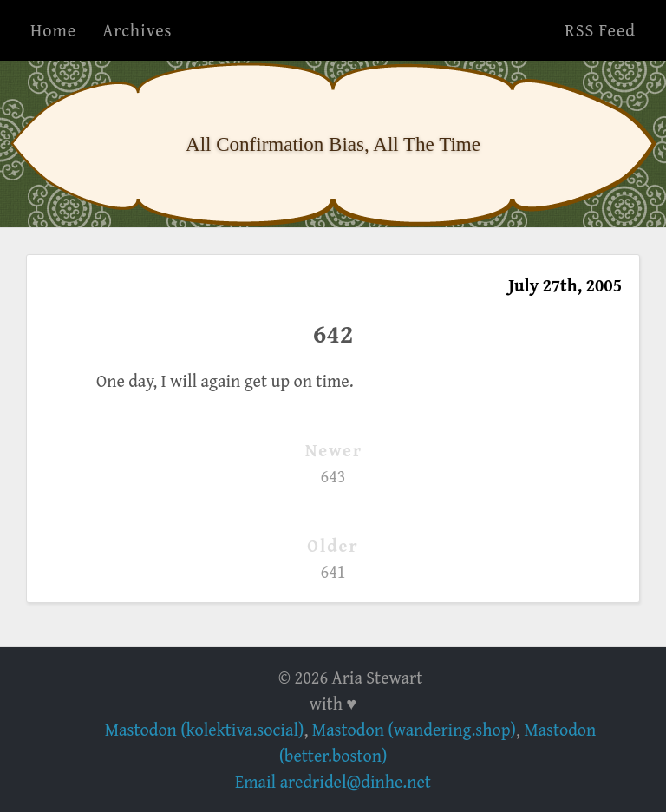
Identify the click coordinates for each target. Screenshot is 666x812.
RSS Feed (600, 30)
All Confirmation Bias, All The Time (333, 144)
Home (53, 30)
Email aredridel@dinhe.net (333, 781)
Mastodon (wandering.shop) (414, 729)
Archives (137, 30)
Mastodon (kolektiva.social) (205, 729)
